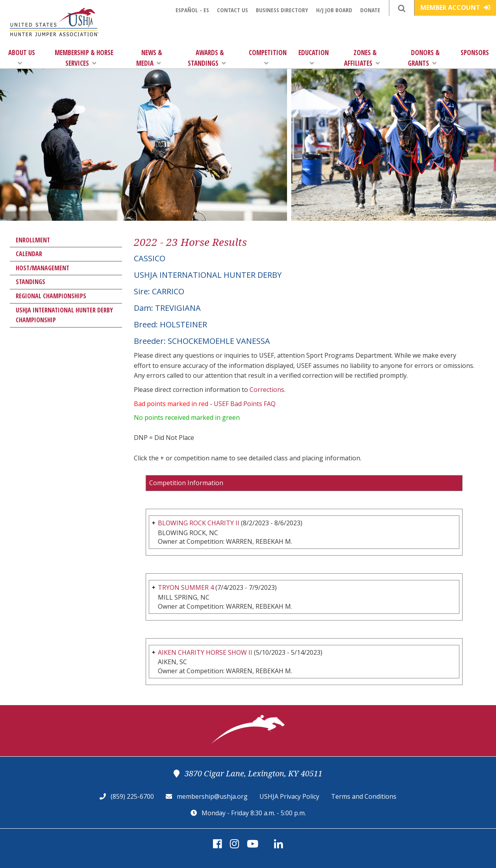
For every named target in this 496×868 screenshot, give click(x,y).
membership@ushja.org (212, 796)
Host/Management (43, 268)
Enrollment (33, 240)
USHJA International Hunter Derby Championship (64, 315)
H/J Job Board (334, 10)
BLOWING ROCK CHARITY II (199, 523)
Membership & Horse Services (84, 58)
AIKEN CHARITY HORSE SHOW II (205, 652)
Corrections (267, 390)
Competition (268, 57)
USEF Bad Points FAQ (245, 404)
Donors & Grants (424, 58)
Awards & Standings (207, 58)
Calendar (29, 254)
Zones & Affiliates (362, 58)
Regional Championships (51, 296)
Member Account (455, 7)
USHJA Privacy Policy (289, 796)
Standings (31, 282)
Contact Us (232, 10)
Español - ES (192, 10)
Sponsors (475, 53)
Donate (370, 10)
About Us (22, 57)
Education (314, 57)
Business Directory (282, 10)
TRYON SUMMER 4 (186, 587)
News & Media (149, 58)
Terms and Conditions (364, 796)
